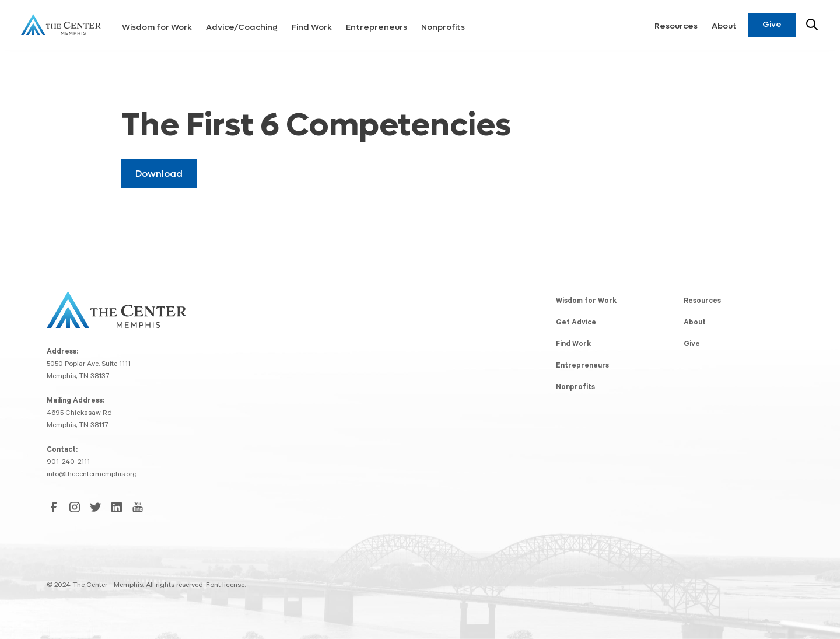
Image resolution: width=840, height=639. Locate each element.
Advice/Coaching (242, 27)
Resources (676, 26)
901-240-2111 (68, 463)
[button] (157, 25)
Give (772, 24)
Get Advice (576, 323)
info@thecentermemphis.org (92, 475)
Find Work (312, 27)
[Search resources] (812, 25)
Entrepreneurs (377, 27)
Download (159, 174)
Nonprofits (443, 27)
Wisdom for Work (157, 27)
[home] (61, 25)
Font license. (226, 586)
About (724, 26)
